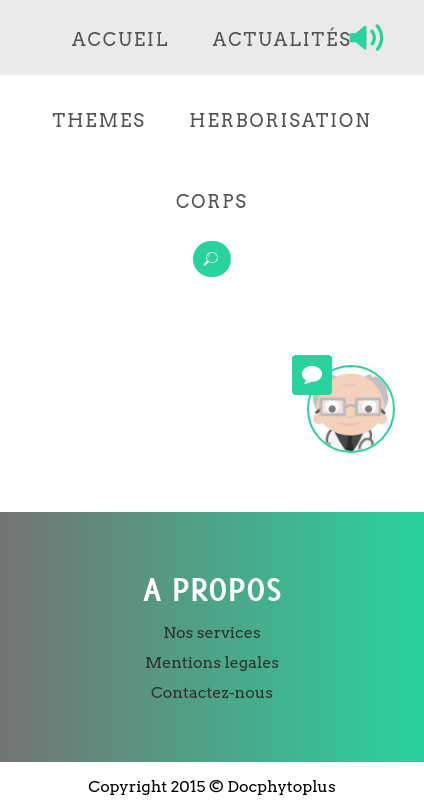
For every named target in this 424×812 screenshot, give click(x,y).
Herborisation (280, 120)
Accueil (120, 39)
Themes (99, 120)
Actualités (282, 39)
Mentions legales (212, 662)
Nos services (211, 632)
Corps (212, 201)
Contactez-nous (212, 692)
